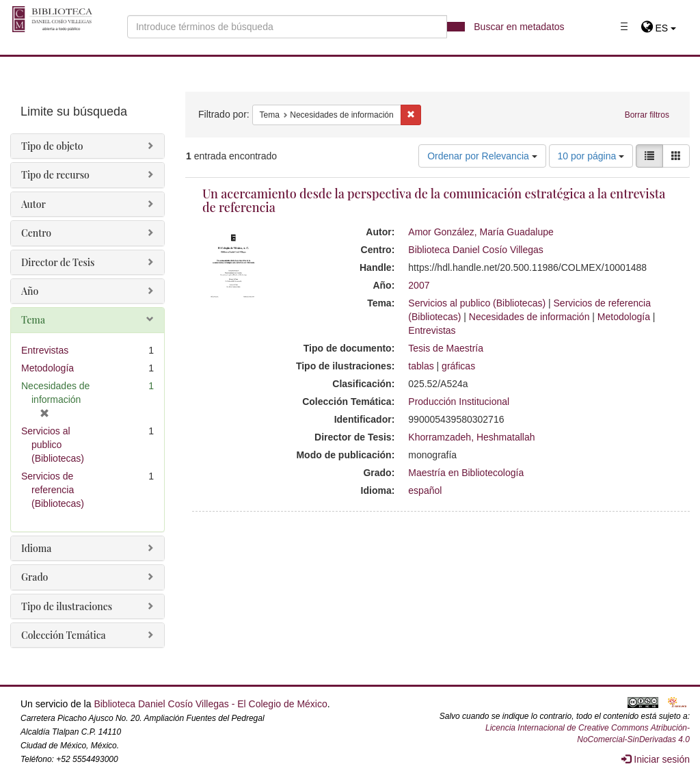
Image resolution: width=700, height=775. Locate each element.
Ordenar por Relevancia (482, 156)
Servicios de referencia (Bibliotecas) (53, 490)
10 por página (591, 156)
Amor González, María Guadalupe (481, 232)
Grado (35, 577)
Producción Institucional (459, 402)
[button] (659, 28)
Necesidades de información (529, 317)
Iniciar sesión (656, 759)
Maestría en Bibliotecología (466, 473)
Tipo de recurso (55, 175)
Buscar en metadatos (519, 27)
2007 (419, 285)
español (425, 490)
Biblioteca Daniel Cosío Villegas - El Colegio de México (210, 704)
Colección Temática (64, 635)
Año (30, 291)
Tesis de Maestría (446, 348)
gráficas (458, 366)
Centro (36, 233)
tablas (421, 366)
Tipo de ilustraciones (67, 606)
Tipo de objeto (52, 146)
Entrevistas (432, 330)
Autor (33, 204)
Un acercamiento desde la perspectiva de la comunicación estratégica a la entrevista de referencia (434, 200)
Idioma (36, 548)
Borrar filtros (647, 115)
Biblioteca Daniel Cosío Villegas (475, 250)
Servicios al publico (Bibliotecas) (477, 303)
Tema (33, 320)
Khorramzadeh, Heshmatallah (471, 437)
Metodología (624, 317)
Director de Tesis (58, 262)
